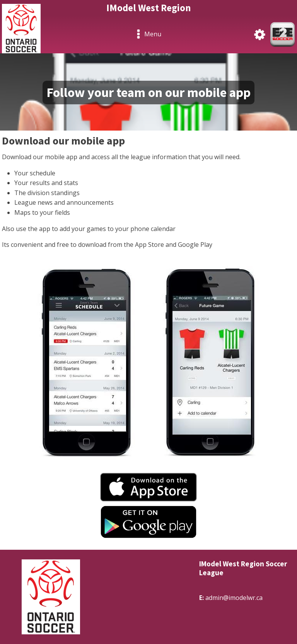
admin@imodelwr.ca (234, 598)
